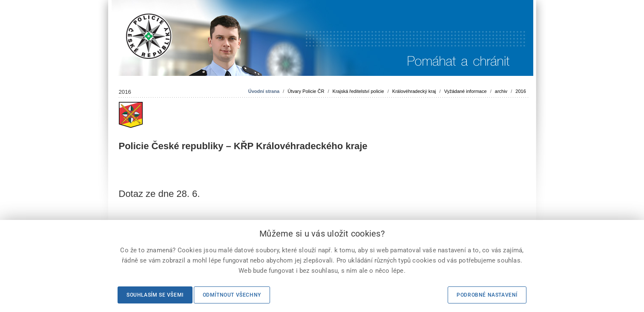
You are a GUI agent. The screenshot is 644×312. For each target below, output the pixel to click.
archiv (501, 91)
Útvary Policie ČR (306, 91)
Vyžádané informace (466, 91)
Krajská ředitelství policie (358, 91)
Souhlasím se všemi (155, 295)
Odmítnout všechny (232, 295)
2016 (520, 91)
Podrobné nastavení (487, 295)
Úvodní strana (264, 91)
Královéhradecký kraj (414, 91)
